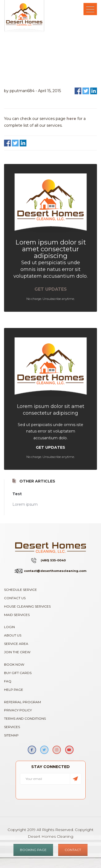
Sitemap (11, 735)
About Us (13, 635)
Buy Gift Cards (18, 673)
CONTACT (73, 850)
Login (9, 627)
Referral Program (22, 702)
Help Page (14, 690)
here (71, 119)
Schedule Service (20, 590)
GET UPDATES (51, 289)
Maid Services (17, 615)
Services (12, 727)
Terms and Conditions (25, 718)
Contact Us (15, 598)
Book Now (14, 664)
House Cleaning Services (27, 606)
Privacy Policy (18, 710)
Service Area (16, 644)
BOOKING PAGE (33, 850)
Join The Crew (17, 652)
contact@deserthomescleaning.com (55, 571)
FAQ (8, 681)
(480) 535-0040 (53, 560)
